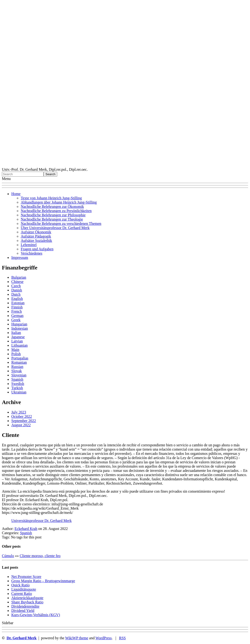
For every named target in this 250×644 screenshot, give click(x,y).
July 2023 (19, 412)
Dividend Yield (23, 611)
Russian (17, 367)
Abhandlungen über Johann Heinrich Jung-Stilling (59, 202)
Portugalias (20, 358)
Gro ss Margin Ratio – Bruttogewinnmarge (43, 581)
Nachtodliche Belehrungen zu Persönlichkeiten (56, 211)
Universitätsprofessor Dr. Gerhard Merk (41, 521)
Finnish (17, 307)
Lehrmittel (29, 245)
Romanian (19, 362)
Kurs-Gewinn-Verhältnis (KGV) (36, 615)
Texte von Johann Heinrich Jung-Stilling (51, 198)
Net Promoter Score (26, 577)
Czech (16, 286)
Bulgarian (19, 277)
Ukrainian (19, 392)
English (17, 299)
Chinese (17, 282)
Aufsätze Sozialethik (36, 241)
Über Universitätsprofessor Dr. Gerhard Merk (55, 228)
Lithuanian (19, 345)
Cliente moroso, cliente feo (40, 556)
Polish (16, 354)
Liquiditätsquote (24, 589)
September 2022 (24, 421)
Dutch (16, 294)
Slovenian (19, 375)
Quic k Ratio (20, 585)
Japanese (18, 337)
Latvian (17, 341)
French (16, 311)
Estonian (18, 303)
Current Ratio (22, 594)
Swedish (18, 384)
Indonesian (20, 328)
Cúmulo (8, 556)
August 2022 (21, 425)
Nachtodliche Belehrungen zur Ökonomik (52, 207)
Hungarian (19, 324)
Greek (16, 320)
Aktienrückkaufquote (27, 598)
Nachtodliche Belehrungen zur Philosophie (53, 215)
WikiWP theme (77, 638)
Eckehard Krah (26, 529)
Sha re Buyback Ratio (27, 602)
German (17, 316)
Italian (16, 333)
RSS (122, 638)
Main (15, 350)
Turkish (17, 388)
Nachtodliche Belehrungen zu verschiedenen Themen (61, 224)
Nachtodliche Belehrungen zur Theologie (52, 219)
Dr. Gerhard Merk (22, 638)
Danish (17, 290)
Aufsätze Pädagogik (36, 236)
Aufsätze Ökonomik (36, 232)
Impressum (20, 258)
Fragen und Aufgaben (37, 249)
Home (16, 194)
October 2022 (22, 416)
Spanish (17, 379)
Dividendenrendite (25, 606)
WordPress (104, 638)
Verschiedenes (32, 253)
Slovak (16, 371)
